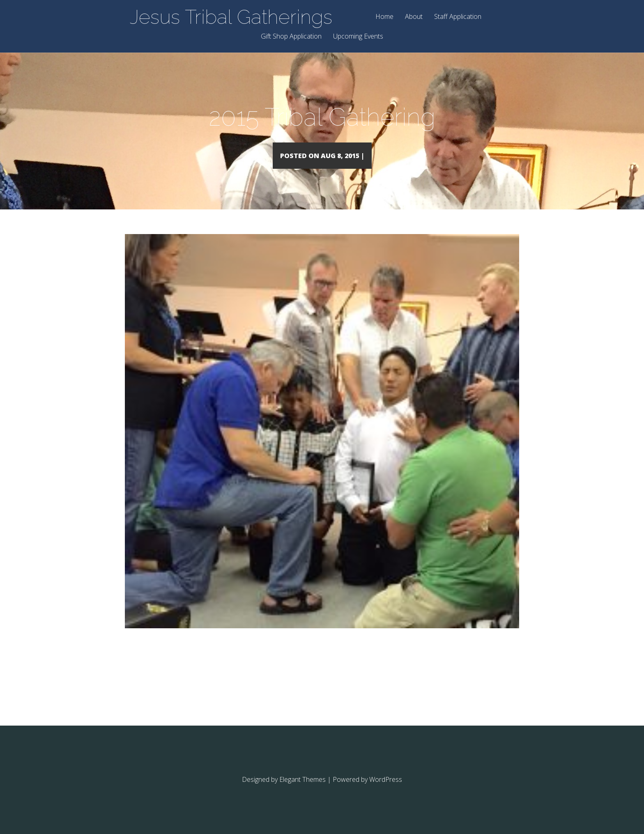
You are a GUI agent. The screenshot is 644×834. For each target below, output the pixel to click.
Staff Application (458, 17)
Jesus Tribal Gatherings (231, 17)
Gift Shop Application (291, 37)
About (414, 17)
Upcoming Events (358, 37)
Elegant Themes (302, 791)
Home (384, 17)
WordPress (386, 791)
